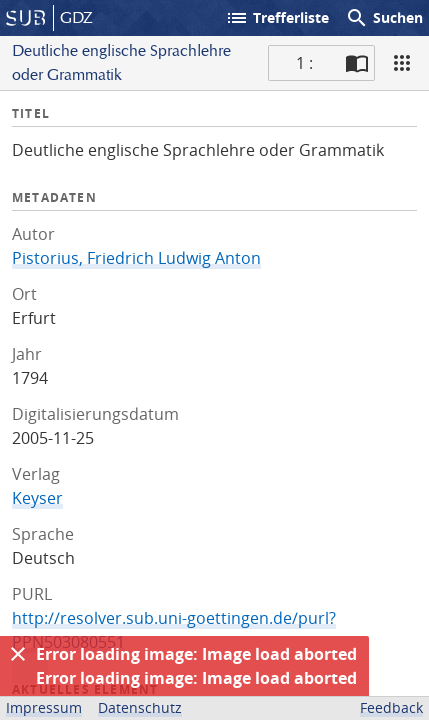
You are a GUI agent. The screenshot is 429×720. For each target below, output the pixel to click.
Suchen (384, 18)
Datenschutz (140, 707)
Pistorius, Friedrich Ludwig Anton (136, 258)
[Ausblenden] (18, 654)
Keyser (37, 498)
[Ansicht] (402, 63)
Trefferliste (277, 18)
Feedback (391, 707)
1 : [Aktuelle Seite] (304, 63)
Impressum (44, 707)
